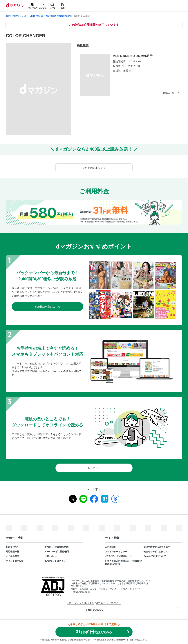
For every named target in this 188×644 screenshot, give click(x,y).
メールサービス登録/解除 (57, 552)
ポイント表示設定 (15, 561)
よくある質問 (12, 556)
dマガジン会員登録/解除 (56, 547)
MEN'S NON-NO (37, 16)
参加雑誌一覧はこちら (48, 307)
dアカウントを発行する (81, 603)
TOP (8, 16)
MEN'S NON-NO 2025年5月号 (58, 16)
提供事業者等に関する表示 (157, 547)
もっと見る (94, 468)
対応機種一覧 (12, 552)
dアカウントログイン (55, 561)
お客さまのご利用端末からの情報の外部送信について (124, 562)
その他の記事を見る (94, 168)
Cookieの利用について (155, 556)
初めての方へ (12, 547)
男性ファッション (20, 16)
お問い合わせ (51, 556)
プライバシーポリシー (116, 552)
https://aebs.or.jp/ (81, 592)
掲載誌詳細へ (170, 93)
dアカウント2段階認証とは (118, 556)
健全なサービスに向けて (156, 552)
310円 (94, 632)
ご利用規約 (111, 547)
